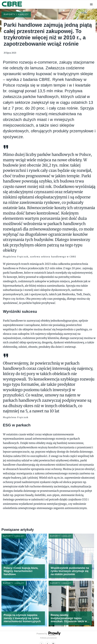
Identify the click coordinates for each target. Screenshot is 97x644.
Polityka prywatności (48, 638)
